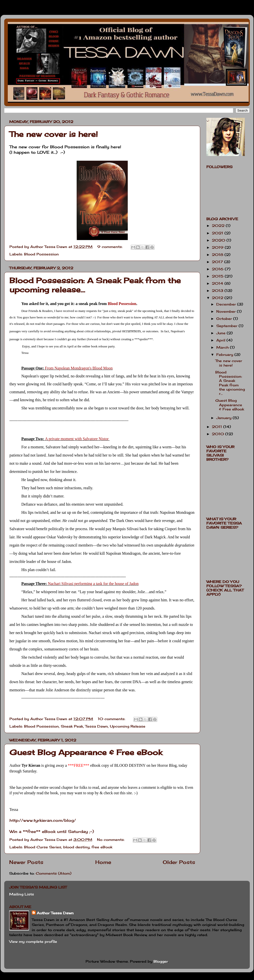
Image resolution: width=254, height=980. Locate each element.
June (222, 333)
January (224, 418)
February (225, 354)
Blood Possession (41, 254)
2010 (219, 434)
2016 (218, 269)
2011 (218, 427)
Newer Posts (26, 862)
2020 (219, 240)
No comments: (111, 840)
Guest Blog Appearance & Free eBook (86, 752)
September (227, 326)
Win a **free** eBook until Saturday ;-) (52, 831)
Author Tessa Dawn (55, 913)
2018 (218, 255)
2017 (218, 262)
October (225, 319)
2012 (218, 298)
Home (103, 862)
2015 (218, 276)
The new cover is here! (54, 134)
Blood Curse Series (43, 847)
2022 (219, 226)
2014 (218, 283)
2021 (218, 233)
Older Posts (179, 862)
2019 (218, 247)
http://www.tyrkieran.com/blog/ (43, 820)
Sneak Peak (72, 726)
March (223, 347)
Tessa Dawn (96, 726)
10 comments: (112, 719)
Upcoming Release (128, 726)
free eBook (102, 847)
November (227, 311)
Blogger (161, 961)
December (227, 304)
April (221, 340)
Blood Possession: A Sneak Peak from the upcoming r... (230, 383)
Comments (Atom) (54, 873)
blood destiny (76, 847)
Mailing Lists (22, 894)
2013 (218, 291)
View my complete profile (33, 941)
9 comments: (111, 247)
